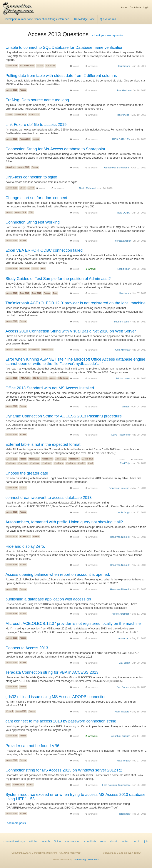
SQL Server (50, 66)
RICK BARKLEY (121, 139)
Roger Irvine (123, 115)
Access (40, 66)
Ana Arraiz (124, 638)
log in (146, 7)
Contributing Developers (86, 860)
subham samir (122, 322)
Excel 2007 (47, 463)
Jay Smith (125, 663)
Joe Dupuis (123, 687)
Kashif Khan (124, 269)
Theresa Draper (122, 241)
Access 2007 (34, 115)
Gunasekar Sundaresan (117, 168)
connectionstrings (14, 841)
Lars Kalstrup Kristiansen (116, 785)
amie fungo (124, 512)
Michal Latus (123, 378)
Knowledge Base (84, 19)
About (124, 7)
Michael (126, 407)
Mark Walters (122, 712)
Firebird (10, 711)
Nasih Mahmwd (87, 188)
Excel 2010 (24, 293)
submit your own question (108, 35)
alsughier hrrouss (121, 736)
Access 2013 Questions (58, 34)
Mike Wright (123, 761)
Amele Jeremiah (121, 614)
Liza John (124, 293)
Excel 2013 (24, 269)
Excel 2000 (11, 463)
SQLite (23, 188)
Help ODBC (123, 213)
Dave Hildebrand (120, 435)
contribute (90, 841)
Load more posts (16, 823)
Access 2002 (47, 459)
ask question (73, 841)
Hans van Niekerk (120, 537)
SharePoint (11, 167)
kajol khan (124, 814)
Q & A (57, 841)
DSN (31, 212)
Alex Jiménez (122, 350)
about (114, 841)
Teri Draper (124, 66)
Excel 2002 (23, 463)
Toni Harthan (124, 90)
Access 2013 (12, 66)
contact (125, 841)
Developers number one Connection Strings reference (36, 19)
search (46, 841)
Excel (43, 269)
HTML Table (25, 378)
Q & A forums (108, 19)
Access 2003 (61, 459)
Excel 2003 (35, 463)
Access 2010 (25, 139)
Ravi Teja (125, 463)
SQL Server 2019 (27, 66)
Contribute (135, 7)
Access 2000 (34, 459)
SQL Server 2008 (40, 378)
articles (33, 841)
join (146, 841)
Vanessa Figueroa (119, 488)
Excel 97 (82, 463)
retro (103, 841)
